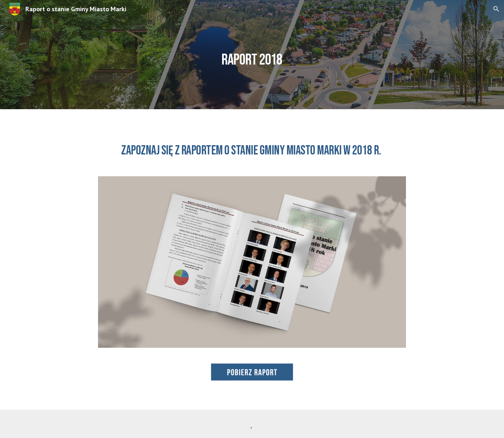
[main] (252, 55)
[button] (496, 9)
